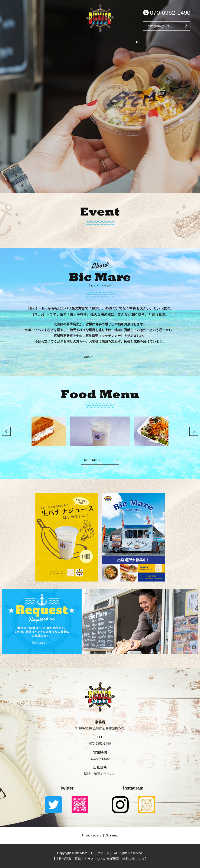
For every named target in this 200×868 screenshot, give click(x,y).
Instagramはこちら (160, 26)
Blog (115, 41)
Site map (112, 835)
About (73, 41)
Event (136, 41)
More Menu (92, 460)
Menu (95, 41)
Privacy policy (91, 835)
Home (51, 41)
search (153, 41)
